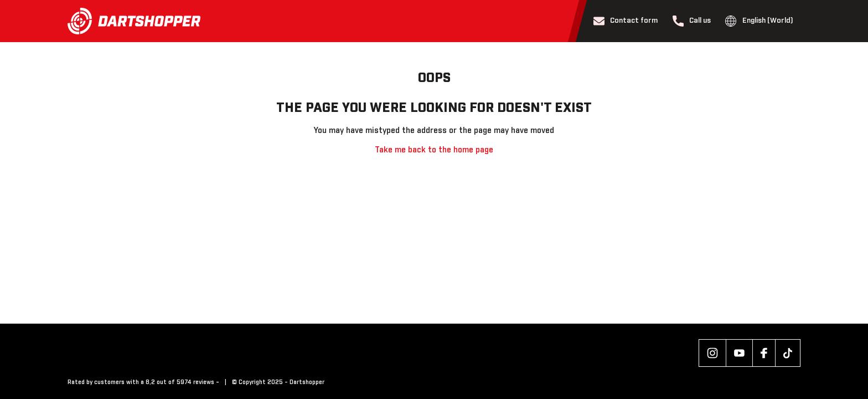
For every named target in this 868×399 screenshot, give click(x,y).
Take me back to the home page (434, 150)
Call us (692, 21)
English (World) (759, 21)
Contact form (626, 21)
